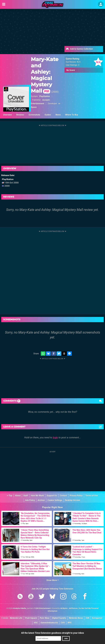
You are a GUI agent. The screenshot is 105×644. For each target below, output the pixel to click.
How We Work (37, 496)
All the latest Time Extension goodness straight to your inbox (52, 633)
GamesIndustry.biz (49, 623)
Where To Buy (72, 115)
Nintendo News (76, 618)
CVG (63, 623)
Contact (63, 496)
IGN (88, 618)
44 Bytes (64, 608)
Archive (41, 500)
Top (10, 496)
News (58, 115)
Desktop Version (73, 500)
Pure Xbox (45, 618)
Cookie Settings (55, 500)
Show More (53, 580)
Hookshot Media (20, 608)
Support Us (52, 496)
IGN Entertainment (43, 608)
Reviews (20, 115)
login (55, 437)
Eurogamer (97, 618)
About (18, 496)
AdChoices (73, 608)
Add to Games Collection (79, 49)
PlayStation (45, 96)
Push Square (31, 618)
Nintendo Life (16, 618)
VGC (36, 623)
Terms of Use (92, 496)
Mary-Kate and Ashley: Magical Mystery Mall (45, 75)
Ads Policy (30, 500)
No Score (71, 70)
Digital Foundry (59, 618)
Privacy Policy (76, 496)
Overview (8, 115)
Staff (26, 496)
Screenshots (34, 115)
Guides (48, 115)
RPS (70, 623)
